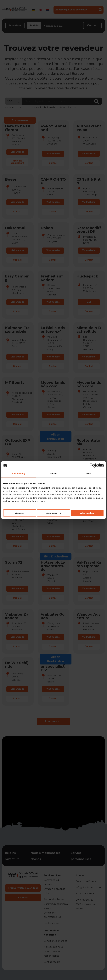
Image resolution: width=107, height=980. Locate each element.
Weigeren (20, 513)
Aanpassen (54, 513)
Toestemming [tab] (19, 473)
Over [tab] (88, 473)
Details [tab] (53, 473)
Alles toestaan (87, 513)
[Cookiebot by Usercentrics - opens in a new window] (92, 465)
